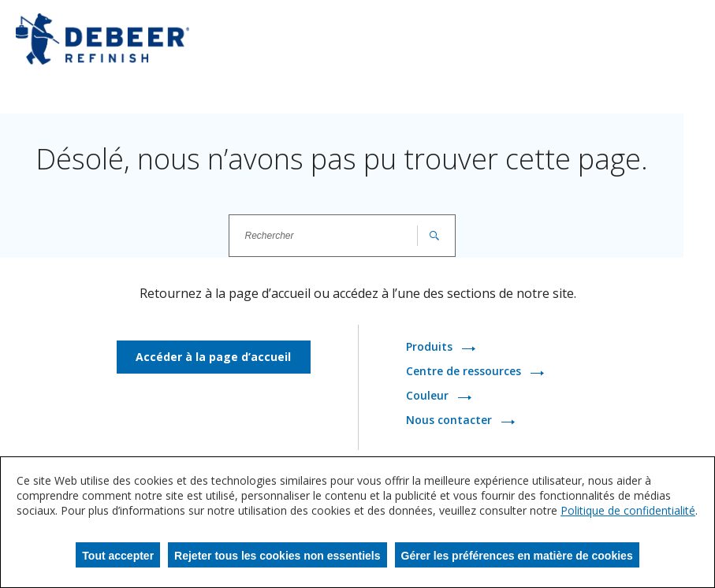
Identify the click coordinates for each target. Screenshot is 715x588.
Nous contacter (451, 421)
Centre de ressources (465, 372)
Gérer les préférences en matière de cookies (517, 556)
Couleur (429, 396)
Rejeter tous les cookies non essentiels (277, 556)
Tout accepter (118, 556)
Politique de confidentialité (628, 510)
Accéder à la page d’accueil (213, 357)
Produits (431, 347)
